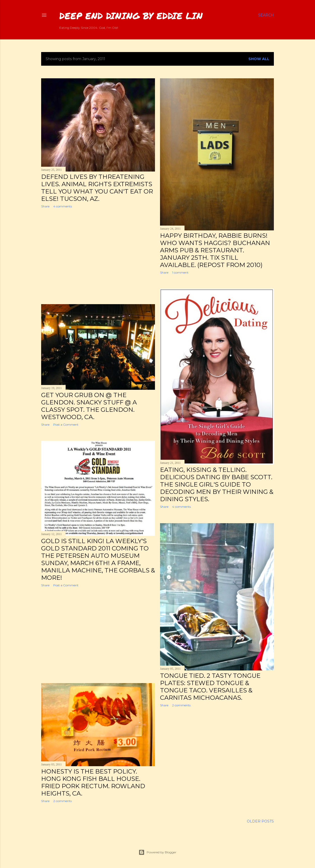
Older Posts (260, 821)
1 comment (180, 272)
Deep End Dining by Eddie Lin (131, 16)
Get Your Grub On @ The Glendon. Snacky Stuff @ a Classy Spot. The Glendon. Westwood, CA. (89, 406)
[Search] (266, 15)
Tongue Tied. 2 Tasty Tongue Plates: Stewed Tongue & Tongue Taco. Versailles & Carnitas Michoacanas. (210, 687)
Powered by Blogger (157, 852)
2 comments (181, 705)
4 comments (63, 206)
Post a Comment (66, 425)
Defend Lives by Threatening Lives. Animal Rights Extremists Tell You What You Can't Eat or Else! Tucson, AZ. (97, 188)
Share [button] (45, 206)
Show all (259, 59)
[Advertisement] (98, 256)
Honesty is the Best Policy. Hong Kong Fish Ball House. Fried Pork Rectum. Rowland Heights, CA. (93, 782)
